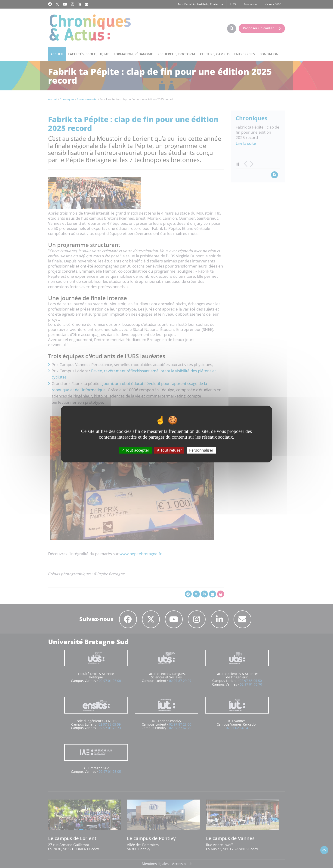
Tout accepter (135, 450)
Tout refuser (169, 450)
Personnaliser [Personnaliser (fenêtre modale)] (201, 450)
